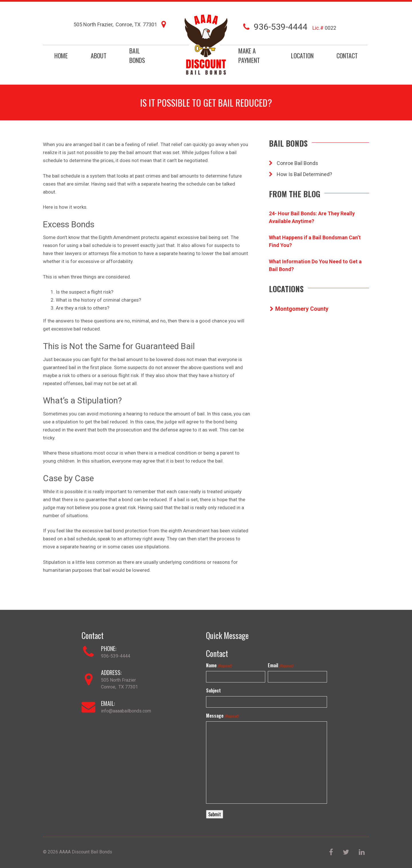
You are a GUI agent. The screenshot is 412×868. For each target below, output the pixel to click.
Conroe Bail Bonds (294, 163)
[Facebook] (332, 853)
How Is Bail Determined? (301, 174)
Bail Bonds (137, 55)
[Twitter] (346, 853)
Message (222, 716)
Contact (347, 55)
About (99, 55)
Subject (213, 690)
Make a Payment (249, 55)
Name (219, 665)
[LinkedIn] (362, 853)
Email (280, 665)
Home (61, 55)
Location (302, 55)
